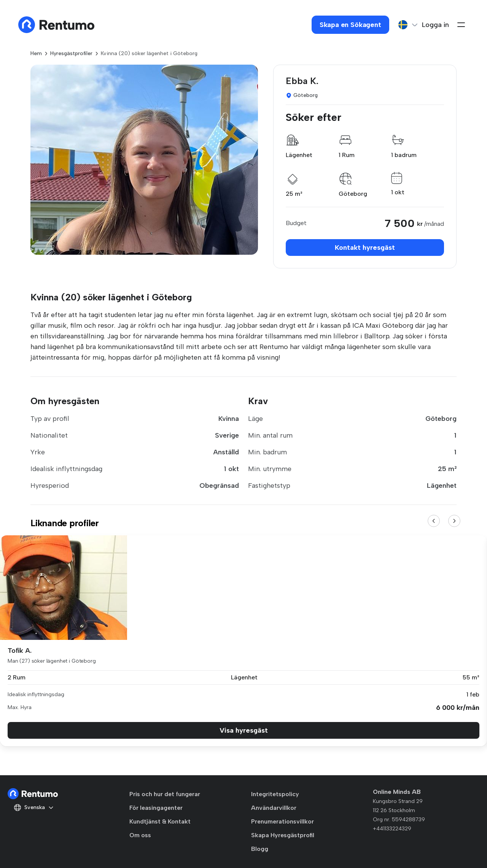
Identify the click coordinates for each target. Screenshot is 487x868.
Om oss (140, 835)
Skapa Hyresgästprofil (283, 835)
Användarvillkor (274, 808)
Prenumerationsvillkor (282, 821)
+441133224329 (392, 829)
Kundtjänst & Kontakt (160, 821)
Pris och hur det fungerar (165, 794)
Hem (36, 53)
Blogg (260, 849)
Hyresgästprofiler (71, 53)
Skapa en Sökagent (350, 25)
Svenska (34, 808)
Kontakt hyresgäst (365, 248)
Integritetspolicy (275, 794)
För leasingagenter (156, 808)
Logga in (435, 25)
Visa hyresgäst (244, 730)
